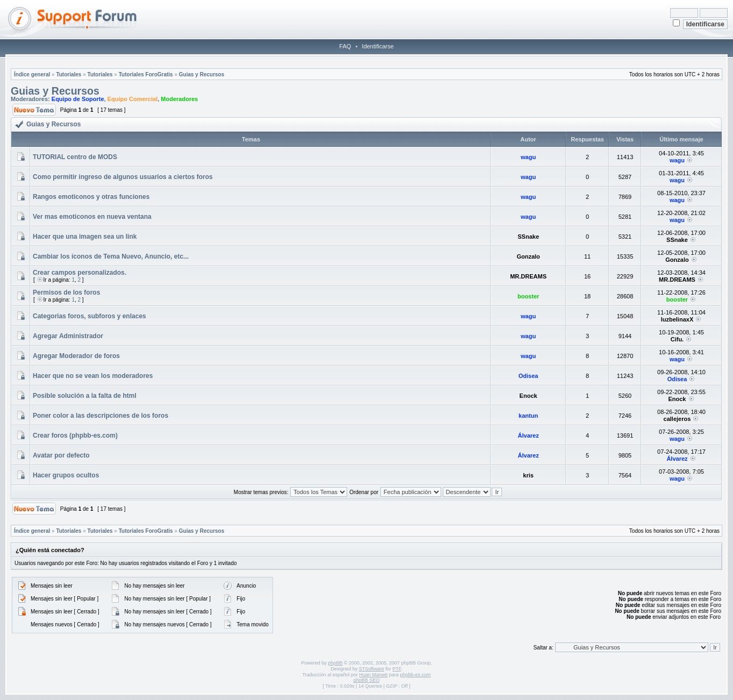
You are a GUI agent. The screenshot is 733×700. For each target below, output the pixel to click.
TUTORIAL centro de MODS (75, 157)
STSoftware (372, 669)
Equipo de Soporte (78, 99)
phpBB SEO (367, 680)
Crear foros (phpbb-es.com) (75, 435)
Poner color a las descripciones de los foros (100, 416)
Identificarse (378, 46)
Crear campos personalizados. (80, 273)
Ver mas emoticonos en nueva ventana (92, 217)
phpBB (335, 663)
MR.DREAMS (528, 276)
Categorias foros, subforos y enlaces (89, 316)
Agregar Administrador (68, 336)
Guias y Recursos (202, 74)
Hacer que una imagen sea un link (85, 237)
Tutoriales (69, 74)
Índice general (32, 74)
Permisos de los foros (66, 292)
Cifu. (677, 339)
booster (528, 296)
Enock (529, 396)
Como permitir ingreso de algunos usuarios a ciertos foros (123, 177)
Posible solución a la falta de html (85, 396)
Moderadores (179, 99)
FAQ (345, 46)
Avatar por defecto (61, 455)
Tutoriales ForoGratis (146, 74)
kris (528, 475)
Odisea (529, 376)
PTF (397, 669)
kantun (528, 416)
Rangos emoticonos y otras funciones (91, 197)
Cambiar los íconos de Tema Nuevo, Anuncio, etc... (111, 256)
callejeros (677, 419)
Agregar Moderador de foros (76, 356)
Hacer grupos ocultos (66, 475)
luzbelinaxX (677, 319)
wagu (528, 157)
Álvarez (529, 435)
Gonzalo (528, 256)
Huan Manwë (373, 675)
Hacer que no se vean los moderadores (93, 376)
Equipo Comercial (133, 99)
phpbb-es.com (415, 675)
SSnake (528, 237)
